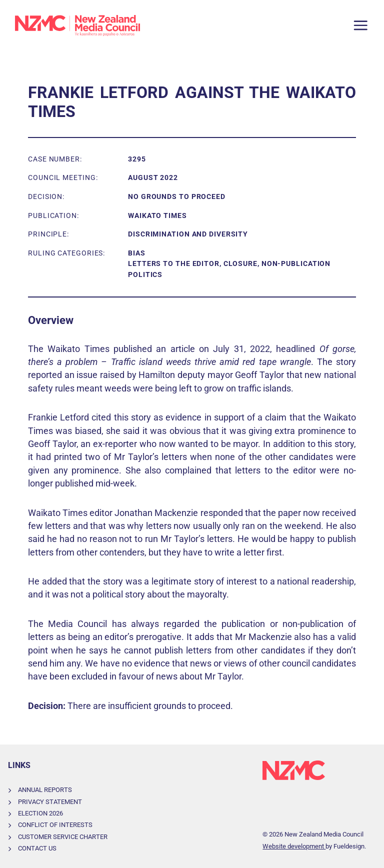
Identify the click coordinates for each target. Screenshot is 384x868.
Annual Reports (45, 790)
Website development (294, 846)
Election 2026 (40, 813)
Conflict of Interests (55, 825)
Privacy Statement (50, 802)
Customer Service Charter (63, 837)
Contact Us (37, 848)
